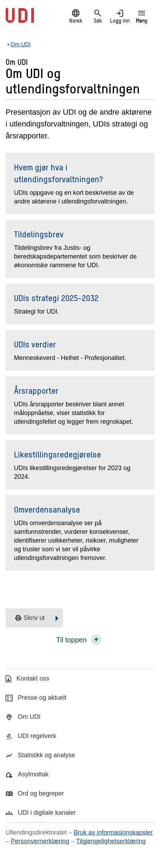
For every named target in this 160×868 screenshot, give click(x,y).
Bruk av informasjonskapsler (113, 832)
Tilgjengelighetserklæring (111, 841)
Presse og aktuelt (42, 698)
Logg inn (120, 16)
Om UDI (29, 717)
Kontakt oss (33, 678)
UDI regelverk (37, 736)
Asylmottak (33, 774)
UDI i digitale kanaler (47, 813)
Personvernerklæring (40, 841)
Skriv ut (30, 618)
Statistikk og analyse (46, 755)
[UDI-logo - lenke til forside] (20, 19)
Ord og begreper (41, 793)
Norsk (76, 16)
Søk (98, 16)
